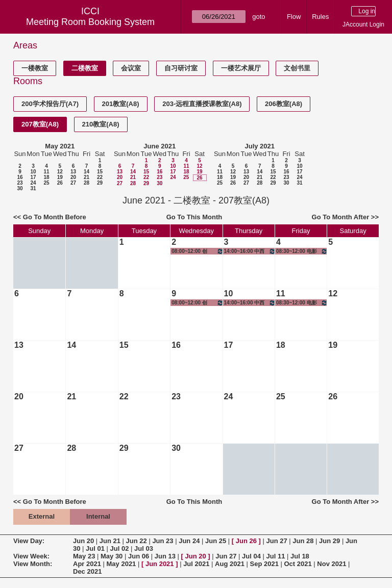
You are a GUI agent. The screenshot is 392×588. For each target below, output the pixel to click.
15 (100, 172)
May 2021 (60, 146)
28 (87, 183)
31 (33, 188)
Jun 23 (163, 541)
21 (87, 177)
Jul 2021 (196, 564)
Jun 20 (83, 541)
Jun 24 (189, 541)
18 (46, 177)
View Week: (31, 556)
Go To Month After (341, 217)
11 (46, 172)
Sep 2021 (264, 564)
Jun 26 (246, 541)
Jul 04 (251, 556)
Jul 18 (300, 556)
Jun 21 (110, 541)
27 (73, 183)
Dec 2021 (87, 571)
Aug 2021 (230, 564)
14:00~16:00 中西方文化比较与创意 (250, 251)
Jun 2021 (160, 564)
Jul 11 (276, 556)
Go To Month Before (55, 217)
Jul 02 (120, 548)
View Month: (33, 564)
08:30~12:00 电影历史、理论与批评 (302, 251)
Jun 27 (276, 541)
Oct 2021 (298, 564)
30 (20, 188)
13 (73, 172)
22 (100, 177)
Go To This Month (194, 217)
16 (20, 177)
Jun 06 (139, 556)
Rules (320, 17)
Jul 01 (95, 548)
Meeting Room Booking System (90, 22)
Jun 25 (216, 541)
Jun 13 (165, 556)
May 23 (84, 556)
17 (33, 177)
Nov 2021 (332, 564)
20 (73, 177)
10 (33, 172)
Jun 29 (329, 541)
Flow (294, 17)
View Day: (29, 541)
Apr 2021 (87, 564)
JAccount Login (363, 24)
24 (33, 183)
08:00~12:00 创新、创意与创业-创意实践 (197, 251)
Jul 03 (144, 548)
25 (46, 183)
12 (60, 172)
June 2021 (160, 146)
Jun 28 (303, 541)
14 (87, 172)
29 (100, 183)
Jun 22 (137, 541)
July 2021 (260, 146)
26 (60, 183)
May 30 (112, 556)
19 (60, 177)
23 (20, 183)
